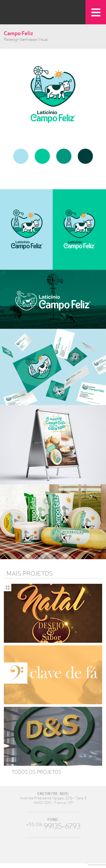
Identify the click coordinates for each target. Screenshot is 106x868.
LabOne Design (27, 14)
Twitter (46, 850)
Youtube (74, 850)
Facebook (32, 850)
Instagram (60, 850)
